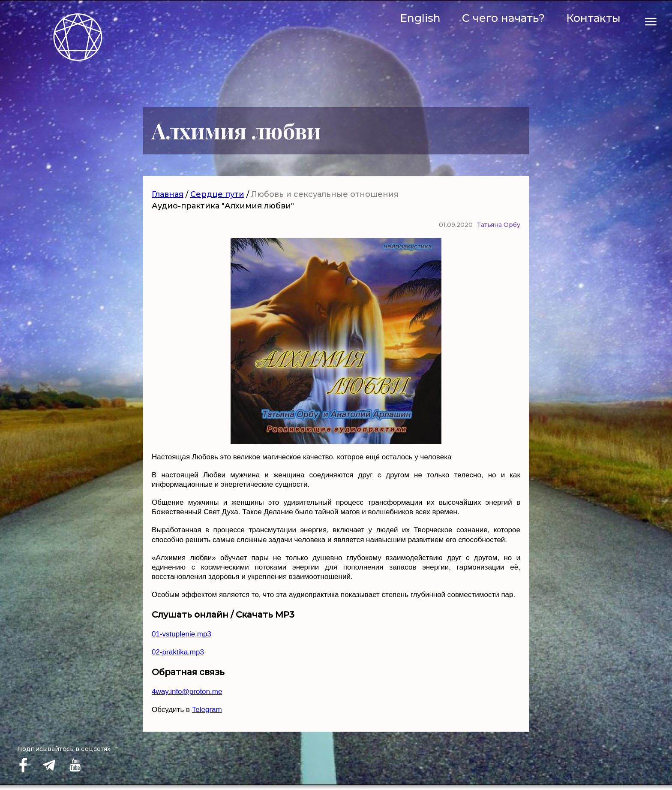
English (420, 18)
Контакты (593, 18)
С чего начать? (503, 18)
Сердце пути (217, 194)
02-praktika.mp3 (178, 652)
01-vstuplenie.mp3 (181, 634)
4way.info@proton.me (187, 692)
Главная (168, 194)
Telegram (207, 710)
